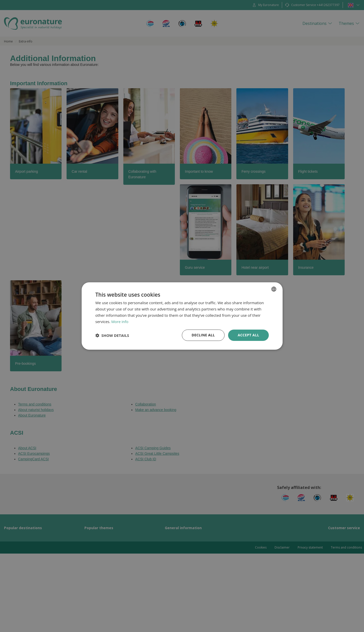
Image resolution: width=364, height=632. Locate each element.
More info (120, 322)
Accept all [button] (248, 335)
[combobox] (274, 289)
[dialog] (182, 316)
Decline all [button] (203, 335)
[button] (112, 335)
